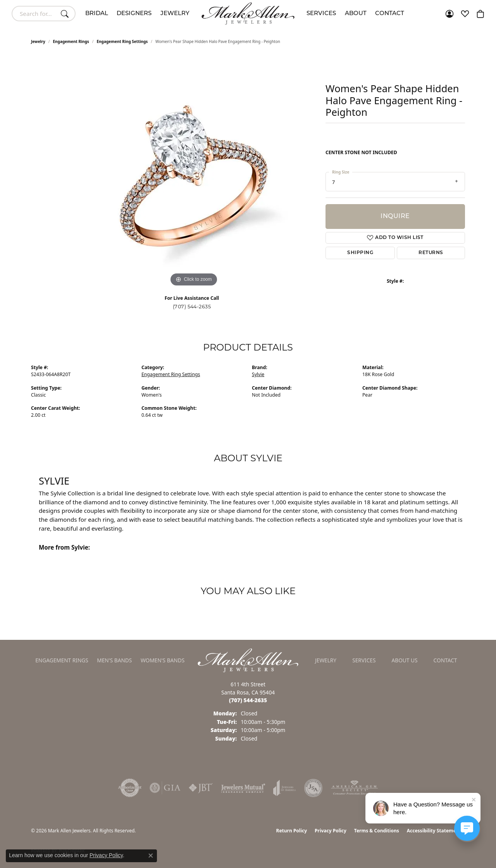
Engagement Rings (71, 41)
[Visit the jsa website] (313, 788)
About (356, 14)
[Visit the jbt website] (201, 788)
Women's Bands (163, 660)
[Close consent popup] (151, 856)
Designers (134, 14)
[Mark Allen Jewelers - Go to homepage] (248, 660)
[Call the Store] (248, 700)
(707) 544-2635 (192, 307)
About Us (405, 660)
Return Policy (292, 831)
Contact (390, 14)
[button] (449, 14)
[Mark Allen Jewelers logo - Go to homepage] (248, 14)
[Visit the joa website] (284, 788)
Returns (431, 253)
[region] (194, 172)
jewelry (38, 41)
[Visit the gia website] (165, 788)
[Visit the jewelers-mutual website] (243, 788)
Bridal (97, 14)
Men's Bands (114, 660)
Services (321, 14)
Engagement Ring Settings (122, 41)
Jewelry (175, 14)
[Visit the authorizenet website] (130, 788)
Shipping (360, 253)
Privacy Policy (331, 831)
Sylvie (258, 374)
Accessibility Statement (434, 831)
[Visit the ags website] (354, 788)
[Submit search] (66, 14)
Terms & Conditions (377, 831)
